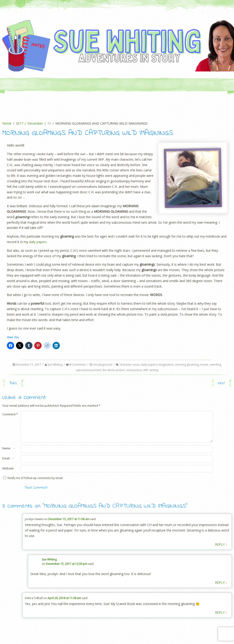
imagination (166, 365)
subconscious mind (88, 370)
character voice (129, 365)
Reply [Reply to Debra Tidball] (221, 618)
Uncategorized (103, 365)
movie (204, 365)
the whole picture (114, 370)
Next (221, 383)
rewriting (215, 365)
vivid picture (134, 370)
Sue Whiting (55, 365)
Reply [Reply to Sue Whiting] (221, 588)
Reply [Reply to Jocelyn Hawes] (221, 550)
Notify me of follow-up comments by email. (35, 483)
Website (8, 474)
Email (6, 464)
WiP (146, 370)
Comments (76, 365)
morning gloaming (187, 365)
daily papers (38, 242)
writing (154, 370)
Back (13, 383)
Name (6, 454)
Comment (10, 414)
